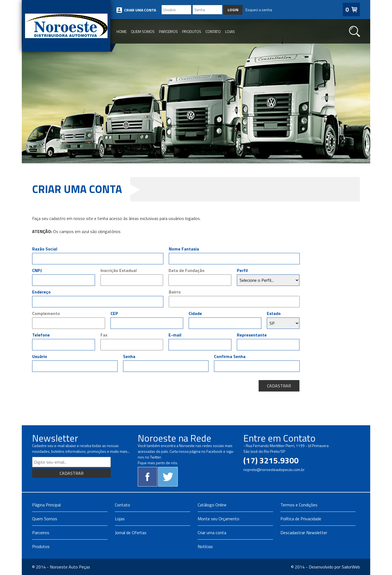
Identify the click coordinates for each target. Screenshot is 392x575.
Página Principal (46, 505)
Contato (122, 505)
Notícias (205, 546)
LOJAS (230, 31)
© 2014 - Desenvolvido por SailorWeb (325, 567)
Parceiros (41, 533)
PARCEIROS (168, 31)
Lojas (120, 519)
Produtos (41, 546)
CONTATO (213, 31)
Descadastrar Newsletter (304, 533)
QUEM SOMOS (143, 31)
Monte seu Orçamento (218, 519)
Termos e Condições (299, 505)
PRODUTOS (192, 31)
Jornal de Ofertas (131, 533)
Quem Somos (45, 519)
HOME (122, 31)
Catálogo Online (212, 505)
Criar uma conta (212, 533)
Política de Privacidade (301, 519)
